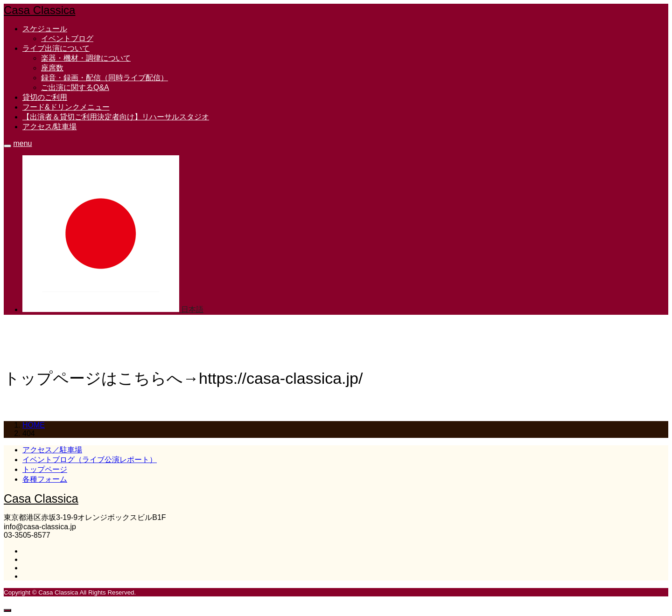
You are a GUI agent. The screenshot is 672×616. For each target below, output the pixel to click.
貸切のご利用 (45, 97)
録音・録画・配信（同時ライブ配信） (105, 78)
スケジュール (45, 29)
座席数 (52, 68)
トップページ (45, 469)
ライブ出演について (56, 48)
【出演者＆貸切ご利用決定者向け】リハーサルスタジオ (116, 117)
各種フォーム (45, 479)
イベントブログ (67, 38)
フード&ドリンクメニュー (66, 107)
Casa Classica (39, 10)
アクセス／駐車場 (52, 450)
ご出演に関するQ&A (75, 87)
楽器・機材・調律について (86, 58)
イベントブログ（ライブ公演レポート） (90, 460)
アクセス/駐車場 (49, 127)
